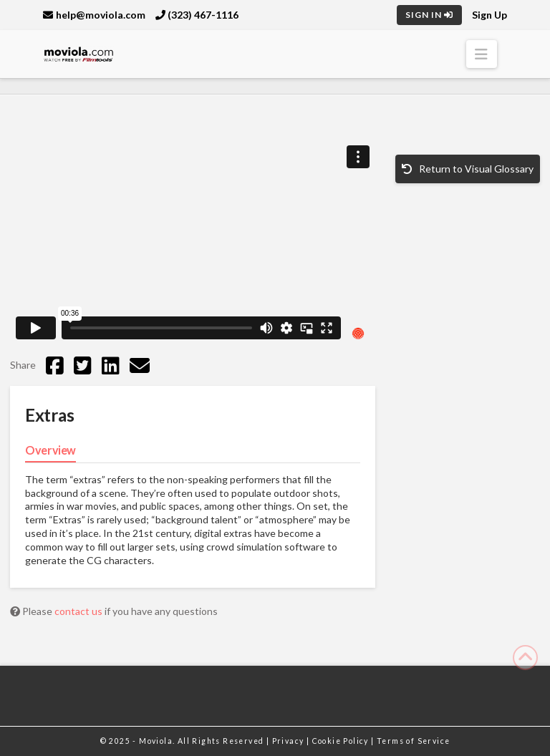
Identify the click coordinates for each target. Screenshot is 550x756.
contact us (79, 611)
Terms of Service (413, 741)
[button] (482, 54)
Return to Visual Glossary (468, 169)
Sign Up (489, 15)
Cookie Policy (342, 741)
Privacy (289, 741)
